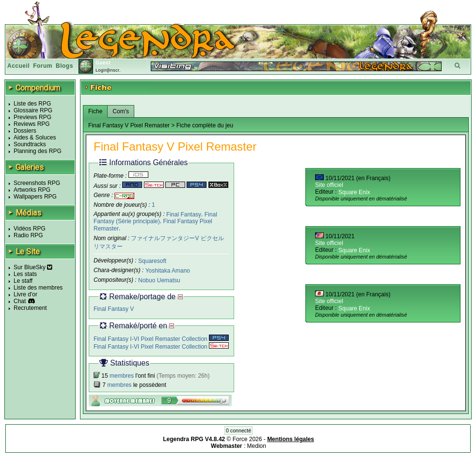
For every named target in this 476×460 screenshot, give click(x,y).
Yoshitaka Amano (168, 271)
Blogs (64, 66)
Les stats (25, 274)
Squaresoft (152, 261)
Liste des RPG (32, 104)
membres (122, 376)
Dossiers (25, 131)
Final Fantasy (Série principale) (155, 218)
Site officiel (329, 185)
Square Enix (354, 192)
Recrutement (30, 308)
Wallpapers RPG (35, 197)
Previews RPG (32, 117)
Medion (257, 446)
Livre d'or (25, 294)
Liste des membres (38, 288)
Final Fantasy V (114, 309)
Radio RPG (28, 235)
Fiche (95, 111)
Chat (20, 301)
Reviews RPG (32, 124)
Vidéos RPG (30, 229)
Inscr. (115, 70)
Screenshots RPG (37, 183)
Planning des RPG (38, 151)
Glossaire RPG (33, 110)
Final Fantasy (184, 214)
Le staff (23, 281)
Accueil (18, 66)
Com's (121, 111)
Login (102, 70)
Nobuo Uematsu (159, 280)
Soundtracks (30, 144)
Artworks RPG (32, 190)
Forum (43, 66)
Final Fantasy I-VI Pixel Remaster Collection (161, 339)
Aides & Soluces (35, 138)
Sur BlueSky (33, 267)
